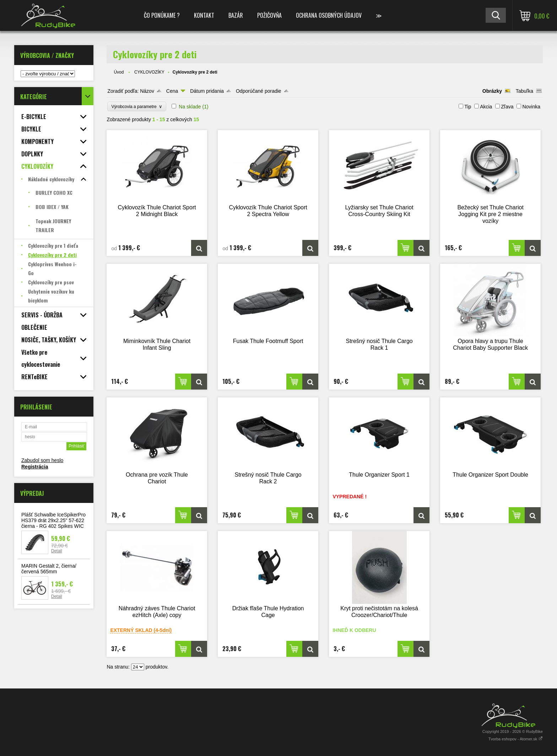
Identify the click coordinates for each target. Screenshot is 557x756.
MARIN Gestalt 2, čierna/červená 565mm (49, 569)
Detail (57, 551)
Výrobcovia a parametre (137, 106)
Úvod (119, 72)
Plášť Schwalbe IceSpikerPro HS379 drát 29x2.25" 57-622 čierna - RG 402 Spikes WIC (53, 520)
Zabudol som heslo (42, 460)
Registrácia (35, 467)
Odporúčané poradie (259, 91)
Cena (172, 91)
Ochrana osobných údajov (329, 15)
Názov (147, 91)
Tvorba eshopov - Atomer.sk (516, 739)
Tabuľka (524, 91)
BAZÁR (236, 15)
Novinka (531, 107)
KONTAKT (204, 15)
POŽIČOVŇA (269, 15)
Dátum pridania (207, 91)
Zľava (507, 107)
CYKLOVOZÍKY (149, 72)
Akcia (486, 107)
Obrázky (492, 91)
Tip (468, 107)
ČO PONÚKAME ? (162, 15)
